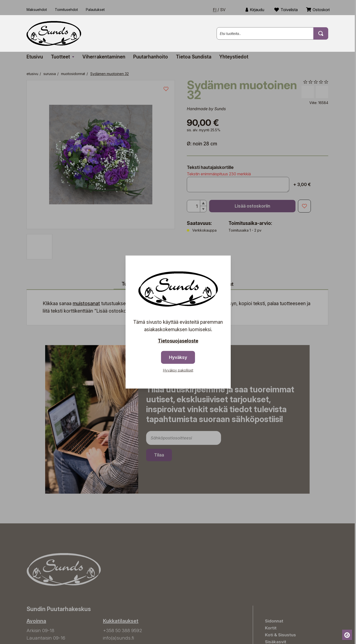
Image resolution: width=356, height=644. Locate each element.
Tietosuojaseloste (178, 341)
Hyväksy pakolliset (178, 370)
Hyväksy (178, 357)
